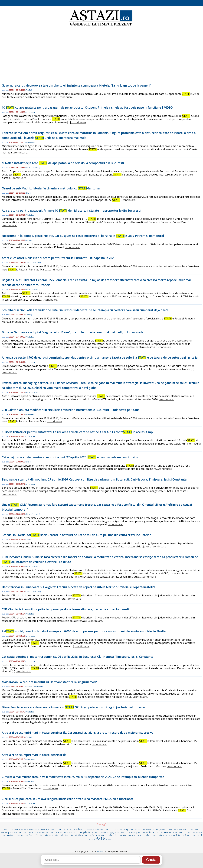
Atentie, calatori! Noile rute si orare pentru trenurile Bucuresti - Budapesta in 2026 (58, 258)
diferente (121, 835)
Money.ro (30, 142)
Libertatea (30, 112)
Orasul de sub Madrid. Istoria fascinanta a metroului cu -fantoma (51, 188)
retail (110, 840)
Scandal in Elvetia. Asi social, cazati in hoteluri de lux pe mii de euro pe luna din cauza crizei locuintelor (76, 535)
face (152, 832)
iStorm (100, 852)
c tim (15, 829)
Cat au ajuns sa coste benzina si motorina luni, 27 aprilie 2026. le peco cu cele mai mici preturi (70, 457)
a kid (92, 840)
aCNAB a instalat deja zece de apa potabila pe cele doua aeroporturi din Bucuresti (63, 163)
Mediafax (30, 215)
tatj (158, 832)
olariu (39, 835)
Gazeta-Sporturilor (34, 687)
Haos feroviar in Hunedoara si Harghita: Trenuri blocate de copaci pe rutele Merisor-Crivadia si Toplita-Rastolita (79, 587)
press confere (25, 835)
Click (28, 193)
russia (53, 832)
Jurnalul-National (33, 262)
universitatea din (188, 829)
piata (87, 832)
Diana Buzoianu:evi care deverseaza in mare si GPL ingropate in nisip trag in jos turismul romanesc (74, 707)
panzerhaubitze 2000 (21, 832)
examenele (168, 832)
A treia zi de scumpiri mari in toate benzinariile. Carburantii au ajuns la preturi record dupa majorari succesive (77, 733)
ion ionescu (41, 832)
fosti (108, 829)
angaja (112, 832)
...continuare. (66, 97)
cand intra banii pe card (187, 835)
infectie (60, 829)
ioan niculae (143, 835)
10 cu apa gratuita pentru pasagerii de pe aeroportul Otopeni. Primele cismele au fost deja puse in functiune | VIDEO (87, 107)
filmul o (117, 829)
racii (155, 835)
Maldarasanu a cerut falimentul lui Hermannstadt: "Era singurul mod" (49, 682)
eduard (81, 829)
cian (156, 829)
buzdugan (135, 832)
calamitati (9, 835)
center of (135, 829)
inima (47, 835)
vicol (4, 832)
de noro (70, 829)
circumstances (95, 829)
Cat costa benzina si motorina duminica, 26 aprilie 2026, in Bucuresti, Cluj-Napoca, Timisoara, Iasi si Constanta (77, 657)
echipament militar (70, 832)
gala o (93, 835)
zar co (131, 835)
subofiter (147, 829)
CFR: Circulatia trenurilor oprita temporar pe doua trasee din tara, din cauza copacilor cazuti (65, 609)
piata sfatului (168, 829)
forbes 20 (123, 832)
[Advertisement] (101, 52)
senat (145, 832)
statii (7, 829)
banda (23, 829)
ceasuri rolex (106, 835)
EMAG (101, 825)
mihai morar (99, 832)
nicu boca (165, 835)
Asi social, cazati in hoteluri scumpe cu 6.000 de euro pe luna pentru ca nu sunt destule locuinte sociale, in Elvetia (84, 631)
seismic (32, 829)
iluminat (83, 835)
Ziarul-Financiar (33, 167)
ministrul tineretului (65, 835)
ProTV (29, 90)
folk (101, 839)
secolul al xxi (183, 832)
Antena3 (29, 781)
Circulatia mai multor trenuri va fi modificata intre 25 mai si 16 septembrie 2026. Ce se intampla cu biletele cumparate (83, 777)
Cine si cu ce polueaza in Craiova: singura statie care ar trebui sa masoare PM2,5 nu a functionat (68, 799)
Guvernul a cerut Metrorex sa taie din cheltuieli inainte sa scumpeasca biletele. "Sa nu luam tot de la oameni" (76, 85)
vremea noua (46, 829)
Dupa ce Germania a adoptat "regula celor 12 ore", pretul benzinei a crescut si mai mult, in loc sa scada (72, 332)
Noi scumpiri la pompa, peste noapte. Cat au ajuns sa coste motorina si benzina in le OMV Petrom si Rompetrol (83, 236)
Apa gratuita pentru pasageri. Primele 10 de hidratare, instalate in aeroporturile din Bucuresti (71, 211)
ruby (126, 829)
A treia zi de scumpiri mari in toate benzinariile (34, 755)
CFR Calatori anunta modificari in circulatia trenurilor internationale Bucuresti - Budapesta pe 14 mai (71, 410)
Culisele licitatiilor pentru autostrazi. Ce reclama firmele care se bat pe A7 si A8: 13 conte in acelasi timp (77, 432)
